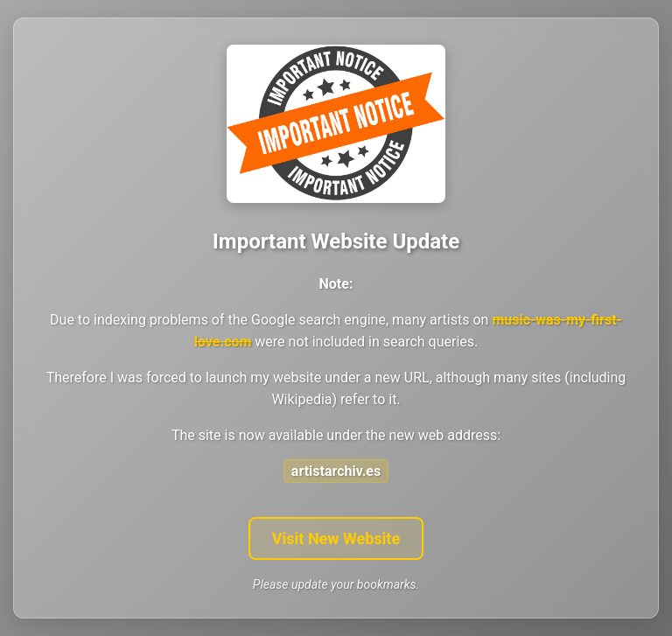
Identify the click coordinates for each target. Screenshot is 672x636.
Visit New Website (336, 538)
